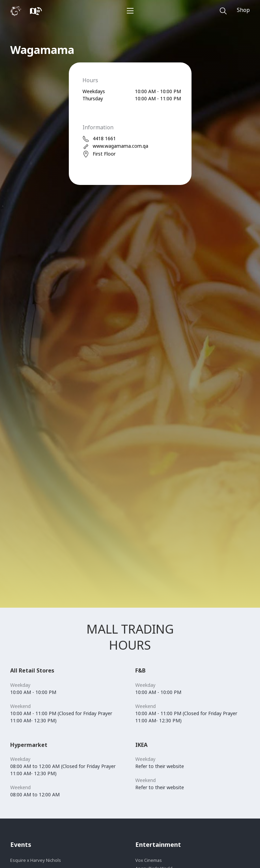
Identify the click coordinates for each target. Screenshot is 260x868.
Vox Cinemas (149, 860)
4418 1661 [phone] (99, 139)
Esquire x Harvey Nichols (36, 860)
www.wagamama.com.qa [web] (115, 146)
